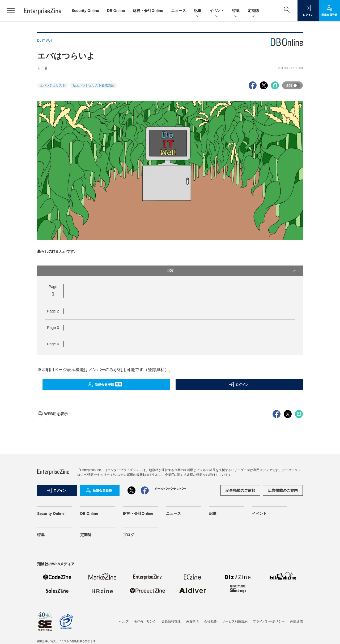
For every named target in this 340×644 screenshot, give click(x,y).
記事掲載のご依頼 (240, 586)
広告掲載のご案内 (283, 586)
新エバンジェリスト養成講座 (93, 85)
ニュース (178, 11)
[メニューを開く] (11, 11)
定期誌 (253, 11)
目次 (232, 271)
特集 (236, 11)
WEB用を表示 (52, 509)
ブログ (129, 630)
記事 (198, 11)
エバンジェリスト (53, 85)
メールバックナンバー (170, 584)
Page (53, 311)
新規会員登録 (105, 385)
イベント (217, 11)
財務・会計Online (148, 11)
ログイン (239, 385)
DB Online (116, 11)
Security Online (85, 11)
